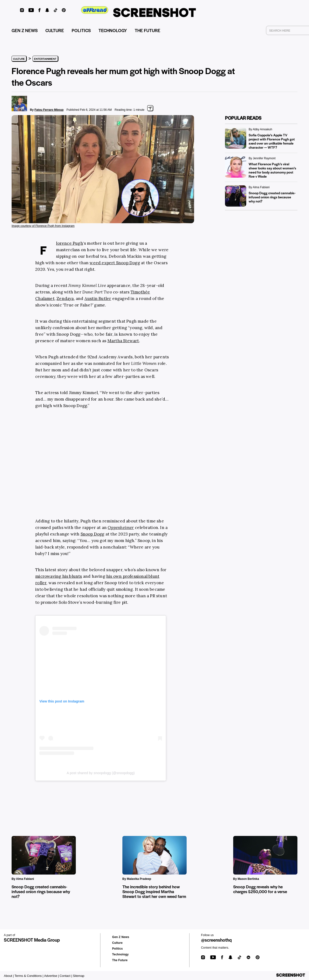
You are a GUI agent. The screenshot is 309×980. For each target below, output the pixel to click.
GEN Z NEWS (25, 30)
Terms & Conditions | (29, 976)
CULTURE (55, 30)
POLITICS (81, 30)
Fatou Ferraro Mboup (49, 110)
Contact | (66, 976)
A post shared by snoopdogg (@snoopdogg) (101, 773)
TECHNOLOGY (113, 30)
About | (9, 976)
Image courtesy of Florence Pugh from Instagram (43, 226)
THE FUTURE (147, 30)
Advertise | (52, 976)
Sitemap (79, 976)
